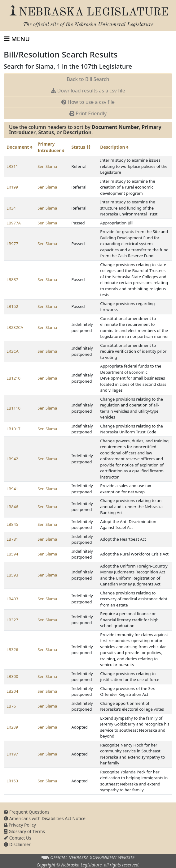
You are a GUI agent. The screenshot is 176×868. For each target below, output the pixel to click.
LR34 (11, 208)
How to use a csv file (88, 102)
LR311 (12, 166)
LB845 (12, 524)
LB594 (12, 554)
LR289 (12, 727)
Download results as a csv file (88, 91)
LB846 (12, 507)
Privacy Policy (20, 825)
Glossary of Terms (24, 831)
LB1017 (13, 429)
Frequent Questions (27, 812)
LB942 (12, 459)
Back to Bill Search (88, 79)
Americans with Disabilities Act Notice (45, 818)
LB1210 (13, 378)
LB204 (12, 691)
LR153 (12, 781)
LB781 (12, 539)
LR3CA (13, 351)
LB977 (12, 244)
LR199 (12, 187)
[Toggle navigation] (17, 39)
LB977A (14, 223)
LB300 (12, 676)
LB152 (12, 306)
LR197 (12, 754)
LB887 (12, 279)
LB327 (12, 620)
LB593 (12, 575)
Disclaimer (17, 844)
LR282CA (15, 327)
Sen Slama (47, 166)
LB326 (12, 649)
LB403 (12, 599)
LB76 (11, 706)
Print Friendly (88, 113)
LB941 (12, 489)
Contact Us (18, 838)
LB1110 (13, 408)
